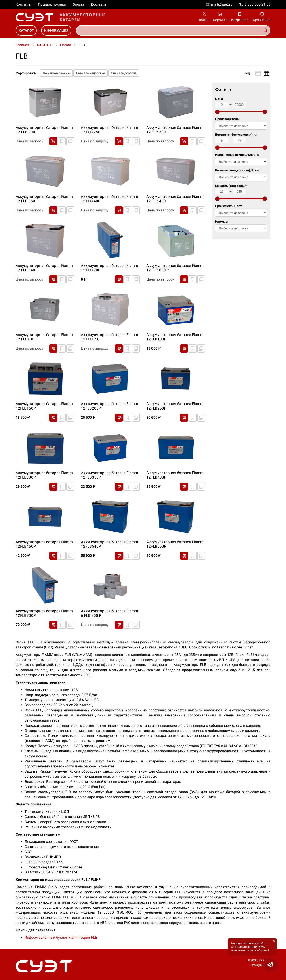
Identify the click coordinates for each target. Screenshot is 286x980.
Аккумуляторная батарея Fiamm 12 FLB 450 (175, 199)
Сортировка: (26, 73)
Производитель (227, 119)
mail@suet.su (222, 4)
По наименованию (56, 73)
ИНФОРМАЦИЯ (56, 30)
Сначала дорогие (124, 73)
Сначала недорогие (90, 73)
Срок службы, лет (228, 206)
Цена (219, 99)
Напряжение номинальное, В (237, 155)
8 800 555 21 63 (258, 4)
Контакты (23, 4)
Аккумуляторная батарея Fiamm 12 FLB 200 (44, 130)
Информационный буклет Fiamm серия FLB (61, 937)
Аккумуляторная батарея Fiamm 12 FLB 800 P (175, 268)
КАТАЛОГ (26, 30)
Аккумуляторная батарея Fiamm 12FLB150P (44, 406)
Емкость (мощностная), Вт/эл (237, 170)
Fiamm (65, 45)
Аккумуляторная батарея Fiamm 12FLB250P (175, 406)
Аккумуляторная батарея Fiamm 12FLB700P (44, 613)
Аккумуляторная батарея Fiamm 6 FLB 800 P (109, 613)
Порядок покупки (52, 4)
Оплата (78, 4)
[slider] (217, 112)
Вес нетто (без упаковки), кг (236, 135)
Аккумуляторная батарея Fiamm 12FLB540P (109, 544)
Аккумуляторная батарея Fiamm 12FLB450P (44, 544)
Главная (22, 45)
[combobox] (173, 30)
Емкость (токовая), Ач (232, 186)
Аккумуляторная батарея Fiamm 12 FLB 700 (109, 268)
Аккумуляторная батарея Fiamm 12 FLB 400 (109, 199)
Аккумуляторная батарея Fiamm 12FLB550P (175, 544)
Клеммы (222, 222)
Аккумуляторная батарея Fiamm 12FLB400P (175, 475)
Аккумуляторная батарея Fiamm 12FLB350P (109, 475)
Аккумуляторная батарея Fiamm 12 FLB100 (44, 337)
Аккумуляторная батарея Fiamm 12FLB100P (175, 337)
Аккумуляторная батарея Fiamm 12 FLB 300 (175, 130)
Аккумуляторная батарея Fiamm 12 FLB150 (109, 337)
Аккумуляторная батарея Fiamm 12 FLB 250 (109, 130)
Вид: (247, 73)
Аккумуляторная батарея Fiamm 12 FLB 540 (44, 268)
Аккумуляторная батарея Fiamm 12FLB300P (44, 475)
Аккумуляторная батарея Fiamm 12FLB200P (109, 406)
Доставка (98, 4)
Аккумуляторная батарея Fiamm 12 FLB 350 (44, 199)
